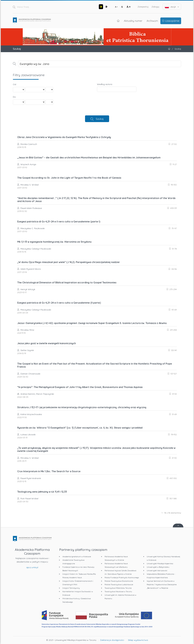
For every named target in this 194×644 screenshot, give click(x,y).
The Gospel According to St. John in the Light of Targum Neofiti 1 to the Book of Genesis (69, 178)
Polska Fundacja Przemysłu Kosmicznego (122, 577)
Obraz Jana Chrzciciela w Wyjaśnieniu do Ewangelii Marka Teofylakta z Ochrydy (64, 137)
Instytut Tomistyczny (71, 588)
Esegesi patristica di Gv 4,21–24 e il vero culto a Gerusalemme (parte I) (59, 222)
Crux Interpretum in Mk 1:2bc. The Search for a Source (49, 471)
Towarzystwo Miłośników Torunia (118, 588)
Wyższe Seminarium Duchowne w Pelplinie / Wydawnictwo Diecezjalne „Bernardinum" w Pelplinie (162, 584)
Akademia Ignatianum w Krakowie (77, 557)
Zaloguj (155, 7)
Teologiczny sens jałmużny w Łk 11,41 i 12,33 (42, 492)
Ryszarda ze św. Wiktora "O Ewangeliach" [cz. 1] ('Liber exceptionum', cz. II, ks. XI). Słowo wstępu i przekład (80, 428)
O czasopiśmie (171, 21)
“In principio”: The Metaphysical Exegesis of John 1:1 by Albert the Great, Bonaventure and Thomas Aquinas (80, 387)
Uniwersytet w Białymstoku (158, 567)
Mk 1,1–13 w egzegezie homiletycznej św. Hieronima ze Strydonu (54, 242)
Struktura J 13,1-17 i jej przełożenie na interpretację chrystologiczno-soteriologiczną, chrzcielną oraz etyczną (82, 407)
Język (172, 7)
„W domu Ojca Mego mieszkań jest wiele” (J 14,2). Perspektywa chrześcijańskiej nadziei (68, 262)
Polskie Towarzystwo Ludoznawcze (119, 584)
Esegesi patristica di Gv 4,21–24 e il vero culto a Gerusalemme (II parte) (59, 303)
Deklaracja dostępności (112, 640)
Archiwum (152, 21)
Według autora (105, 84)
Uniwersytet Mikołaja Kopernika (160, 563)
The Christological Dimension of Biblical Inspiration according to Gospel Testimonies (67, 282)
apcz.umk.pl (32, 567)
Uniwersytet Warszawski (157, 570)
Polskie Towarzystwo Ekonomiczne (119, 581)
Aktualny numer (133, 21)
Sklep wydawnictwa (138, 640)
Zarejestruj (143, 7)
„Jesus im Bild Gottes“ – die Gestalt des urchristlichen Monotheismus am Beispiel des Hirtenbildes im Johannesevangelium (89, 158)
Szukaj (100, 119)
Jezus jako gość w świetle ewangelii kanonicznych (47, 343)
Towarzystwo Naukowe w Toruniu (118, 591)
